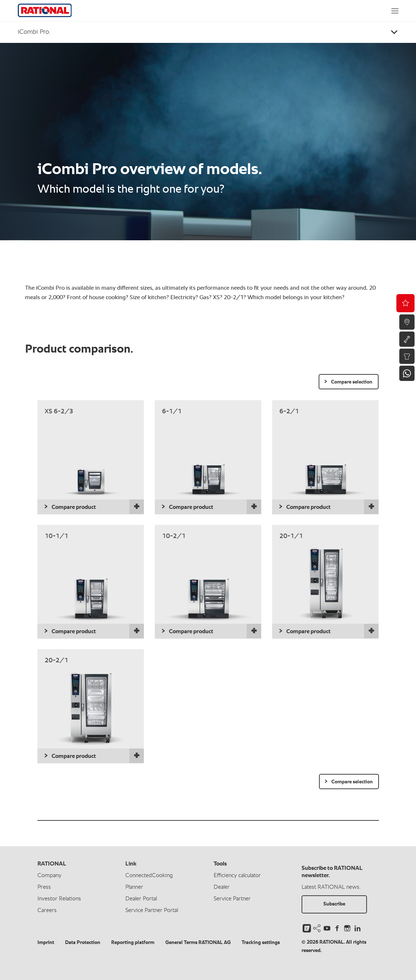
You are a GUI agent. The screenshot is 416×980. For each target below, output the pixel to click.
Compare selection (352, 382)
